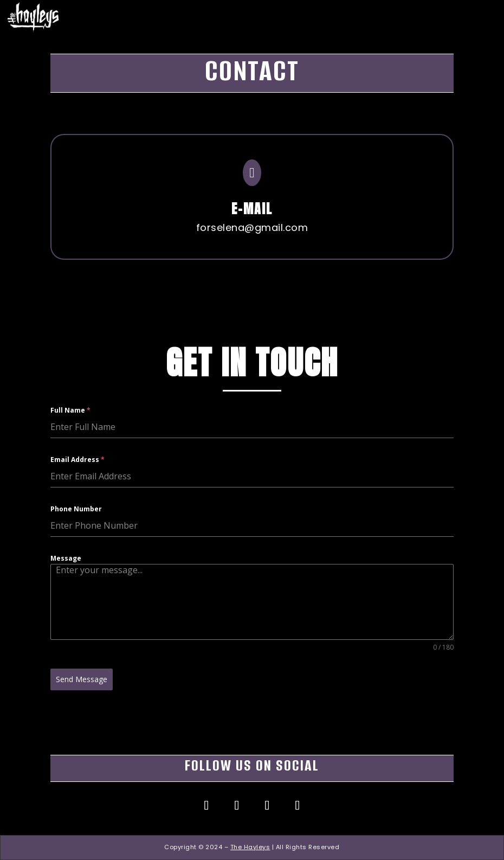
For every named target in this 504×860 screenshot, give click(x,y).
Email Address (77, 486)
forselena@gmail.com (209, 221)
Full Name (70, 436)
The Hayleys (250, 847)
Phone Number (76, 535)
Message (66, 584)
